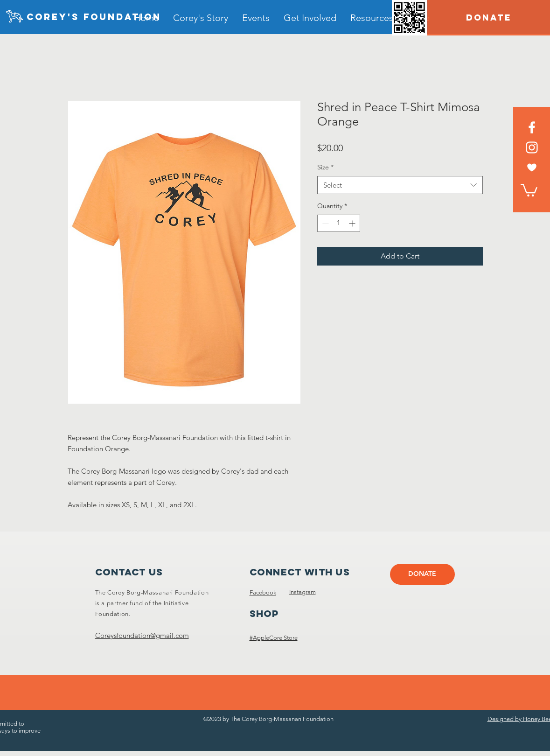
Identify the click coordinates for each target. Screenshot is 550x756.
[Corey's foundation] (94, 17)
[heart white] (532, 168)
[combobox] (400, 185)
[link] (529, 189)
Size (325, 167)
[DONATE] (489, 18)
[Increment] (353, 223)
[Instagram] (532, 147)
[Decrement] (324, 223)
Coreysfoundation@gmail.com (142, 635)
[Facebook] (532, 127)
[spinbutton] (339, 223)
